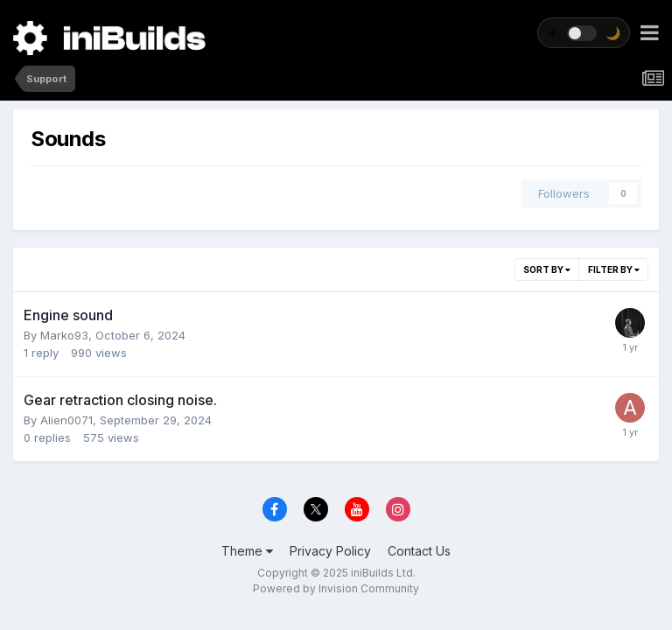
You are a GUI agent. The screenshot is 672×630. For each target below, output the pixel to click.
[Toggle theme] (584, 33)
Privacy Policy (330, 551)
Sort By (547, 269)
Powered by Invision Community (336, 588)
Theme (247, 551)
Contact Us (419, 551)
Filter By (614, 269)
